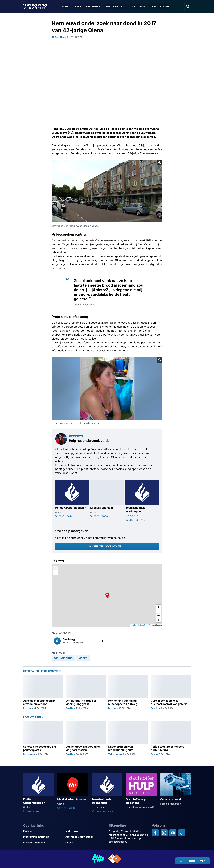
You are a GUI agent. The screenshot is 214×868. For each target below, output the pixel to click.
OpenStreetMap (146, 625)
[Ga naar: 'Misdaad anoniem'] (107, 499)
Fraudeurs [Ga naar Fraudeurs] (93, 6)
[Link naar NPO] (115, 859)
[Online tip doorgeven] (107, 546)
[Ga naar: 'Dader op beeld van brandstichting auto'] (128, 738)
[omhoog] (158, 607)
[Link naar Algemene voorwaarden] (85, 837)
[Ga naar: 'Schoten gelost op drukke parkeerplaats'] (43, 738)
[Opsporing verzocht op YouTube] (173, 833)
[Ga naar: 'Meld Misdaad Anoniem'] (73, 792)
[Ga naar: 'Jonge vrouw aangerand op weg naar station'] (86, 738)
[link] (79, 641)
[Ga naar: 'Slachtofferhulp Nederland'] (141, 791)
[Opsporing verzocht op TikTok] (182, 833)
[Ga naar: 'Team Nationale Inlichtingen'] (107, 793)
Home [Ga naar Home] (65, 6)
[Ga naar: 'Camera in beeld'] (176, 789)
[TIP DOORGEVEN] (193, 861)
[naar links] (158, 611)
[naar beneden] (158, 620)
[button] (107, 595)
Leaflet (134, 625)
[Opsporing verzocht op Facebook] (155, 833)
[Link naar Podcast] (43, 831)
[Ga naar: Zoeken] (188, 6)
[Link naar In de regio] (85, 831)
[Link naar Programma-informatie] (43, 837)
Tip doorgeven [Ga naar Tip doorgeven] (160, 6)
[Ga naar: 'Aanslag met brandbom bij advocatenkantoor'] (43, 692)
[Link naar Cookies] (85, 843)
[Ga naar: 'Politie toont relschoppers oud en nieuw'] (171, 738)
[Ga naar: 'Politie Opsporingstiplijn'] (72, 499)
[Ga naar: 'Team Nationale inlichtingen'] (142, 501)
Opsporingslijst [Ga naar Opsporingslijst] (115, 6)
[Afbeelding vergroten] (160, 163)
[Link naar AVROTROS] (99, 859)
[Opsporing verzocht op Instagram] (164, 833)
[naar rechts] (158, 616)
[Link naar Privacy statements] (43, 843)
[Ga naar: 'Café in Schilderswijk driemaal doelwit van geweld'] (171, 692)
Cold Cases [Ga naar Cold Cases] (138, 6)
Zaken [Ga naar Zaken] (78, 6)
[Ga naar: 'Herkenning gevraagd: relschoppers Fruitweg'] (128, 692)
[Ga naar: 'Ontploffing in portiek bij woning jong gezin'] (86, 692)
